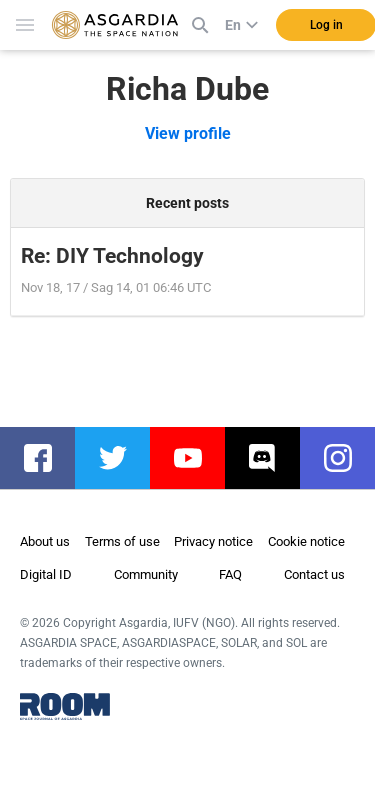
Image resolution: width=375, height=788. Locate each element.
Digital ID (46, 574)
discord (272, 458)
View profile (188, 133)
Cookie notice (306, 541)
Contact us (314, 574)
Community (146, 574)
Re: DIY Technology (112, 256)
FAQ (230, 574)
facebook (47, 458)
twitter (122, 458)
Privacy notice (213, 541)
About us (45, 541)
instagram (347, 458)
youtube (197, 458)
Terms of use (122, 541)
